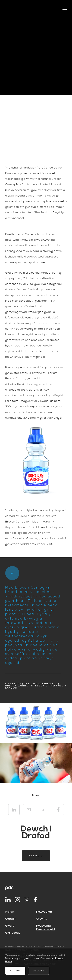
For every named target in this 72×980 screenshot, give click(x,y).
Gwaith (10, 926)
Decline (39, 971)
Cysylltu (36, 856)
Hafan (10, 912)
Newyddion (44, 912)
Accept (15, 971)
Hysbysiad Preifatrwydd (46, 927)
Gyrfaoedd (13, 933)
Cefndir (11, 919)
